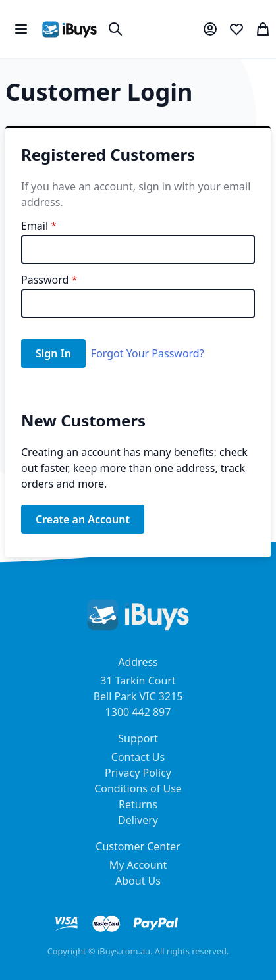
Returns (138, 804)
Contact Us (138, 757)
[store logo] (69, 29)
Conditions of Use (138, 788)
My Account (138, 865)
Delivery (138, 820)
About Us (138, 881)
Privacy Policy (138, 773)
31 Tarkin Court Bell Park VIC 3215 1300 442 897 (138, 696)
